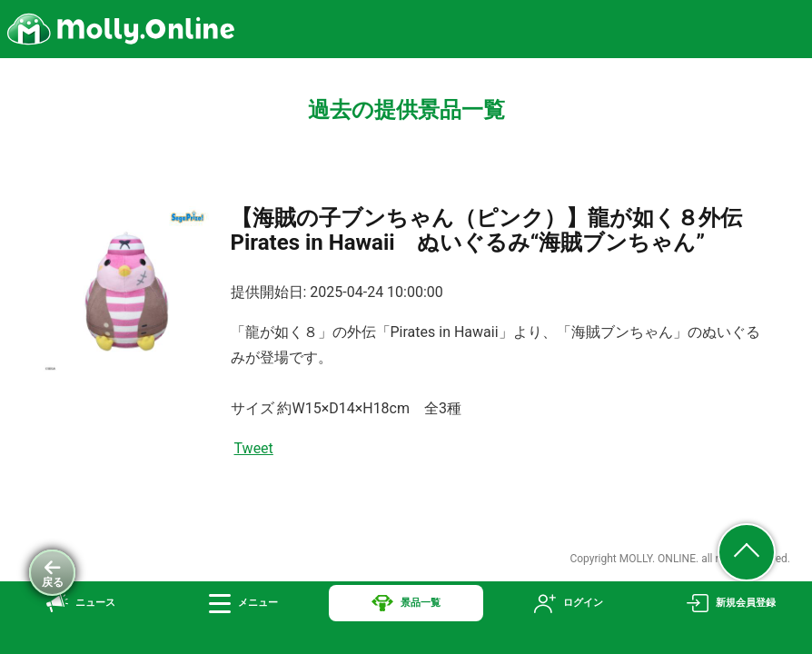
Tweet (254, 448)
